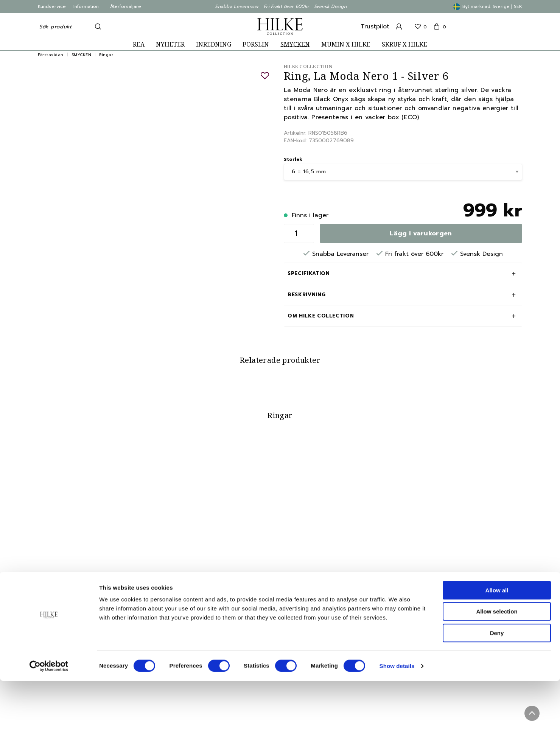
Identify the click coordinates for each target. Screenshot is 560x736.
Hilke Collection (308, 66)
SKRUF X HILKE (404, 44)
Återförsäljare (126, 6)
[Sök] (96, 26)
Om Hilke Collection (321, 316)
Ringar (106, 55)
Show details (397, 721)
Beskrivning (306, 295)
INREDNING (214, 44)
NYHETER (170, 44)
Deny (497, 688)
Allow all (497, 645)
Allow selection (497, 667)
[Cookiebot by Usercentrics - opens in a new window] (49, 721)
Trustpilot (375, 26)
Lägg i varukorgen (421, 233)
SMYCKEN (295, 44)
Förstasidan (51, 55)
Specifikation (309, 273)
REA (139, 44)
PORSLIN (256, 44)
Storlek (293, 159)
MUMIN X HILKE (346, 44)
